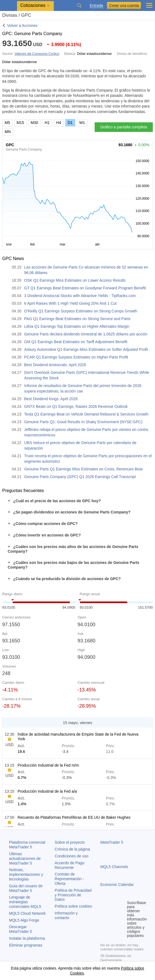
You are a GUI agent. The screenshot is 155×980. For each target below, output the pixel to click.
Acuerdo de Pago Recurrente (69, 865)
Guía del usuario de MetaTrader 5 (26, 888)
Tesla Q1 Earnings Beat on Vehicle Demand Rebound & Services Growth (86, 414)
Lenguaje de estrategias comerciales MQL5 (25, 902)
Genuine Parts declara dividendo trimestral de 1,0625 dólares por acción (86, 334)
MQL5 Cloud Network (27, 913)
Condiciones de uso (71, 856)
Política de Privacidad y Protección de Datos (73, 895)
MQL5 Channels (114, 867)
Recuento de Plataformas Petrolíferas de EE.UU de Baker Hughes (74, 817)
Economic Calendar (117, 885)
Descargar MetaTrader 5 (21, 929)
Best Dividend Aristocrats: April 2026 (55, 365)
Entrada (96, 6)
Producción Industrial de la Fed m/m (48, 765)
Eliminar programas (26, 945)
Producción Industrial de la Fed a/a (47, 791)
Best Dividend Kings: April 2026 (51, 399)
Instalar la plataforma (27, 938)
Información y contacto (66, 915)
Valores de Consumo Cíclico (37, 54)
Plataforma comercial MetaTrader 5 (27, 845)
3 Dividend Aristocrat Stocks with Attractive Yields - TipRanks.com (80, 296)
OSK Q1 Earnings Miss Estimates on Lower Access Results (75, 280)
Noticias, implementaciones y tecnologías (26, 874)
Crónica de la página (72, 849)
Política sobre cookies (73, 906)
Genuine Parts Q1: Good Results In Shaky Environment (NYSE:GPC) (83, 422)
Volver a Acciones (22, 26)
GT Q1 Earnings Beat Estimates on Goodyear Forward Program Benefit (85, 288)
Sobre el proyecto (70, 842)
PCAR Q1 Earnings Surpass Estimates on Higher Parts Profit (76, 357)
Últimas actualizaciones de (25, 858)
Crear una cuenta (124, 5)
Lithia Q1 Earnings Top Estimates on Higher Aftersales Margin (77, 326)
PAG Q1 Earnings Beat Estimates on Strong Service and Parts (77, 319)
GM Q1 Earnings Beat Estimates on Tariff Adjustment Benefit (76, 342)
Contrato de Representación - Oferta (69, 879)
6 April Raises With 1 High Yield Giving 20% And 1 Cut (70, 303)
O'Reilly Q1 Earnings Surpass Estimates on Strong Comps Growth (81, 311)
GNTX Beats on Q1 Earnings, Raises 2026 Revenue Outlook (76, 406)
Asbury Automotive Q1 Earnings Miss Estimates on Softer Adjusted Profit (86, 349)
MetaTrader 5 (112, 842)
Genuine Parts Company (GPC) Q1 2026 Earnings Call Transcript (80, 477)
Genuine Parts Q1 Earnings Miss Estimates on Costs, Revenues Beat (83, 469)
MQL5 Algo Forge (24, 920)
